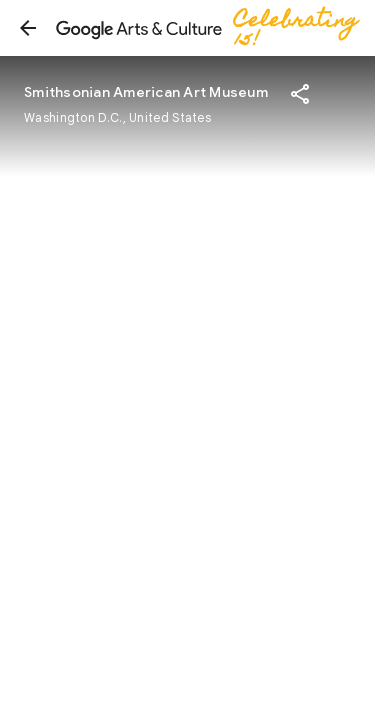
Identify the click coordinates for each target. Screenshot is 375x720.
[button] (28, 28)
